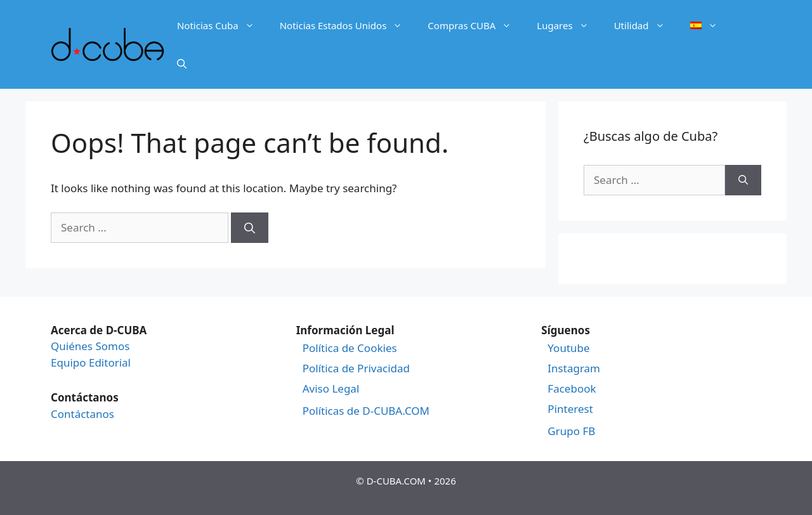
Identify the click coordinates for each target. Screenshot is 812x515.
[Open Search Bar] (182, 63)
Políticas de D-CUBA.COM (366, 411)
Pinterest (570, 409)
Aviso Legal (331, 389)
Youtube (568, 348)
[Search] (250, 228)
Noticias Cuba (222, 25)
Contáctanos (82, 414)
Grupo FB (571, 431)
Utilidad (646, 25)
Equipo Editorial (91, 362)
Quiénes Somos (90, 346)
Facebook (572, 389)
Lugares (569, 25)
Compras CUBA (476, 25)
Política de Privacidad (356, 368)
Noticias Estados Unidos (348, 25)
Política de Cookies (350, 348)
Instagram (574, 368)
